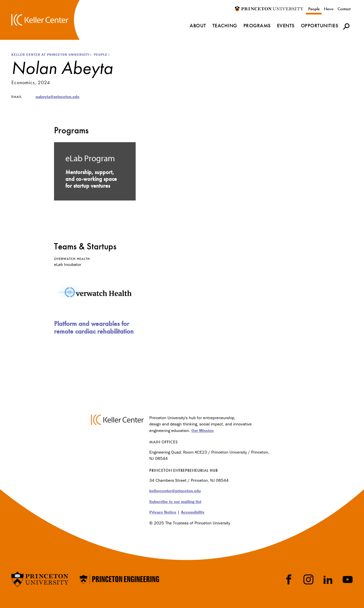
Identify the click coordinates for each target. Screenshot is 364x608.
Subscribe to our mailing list (175, 502)
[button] (346, 26)
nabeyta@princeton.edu (57, 97)
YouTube (348, 579)
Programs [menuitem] (257, 25)
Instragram (308, 579)
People (314, 9)
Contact (344, 9)
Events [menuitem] (286, 25)
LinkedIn (328, 579)
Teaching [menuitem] (225, 25)
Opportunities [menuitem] (320, 25)
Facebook (289, 579)
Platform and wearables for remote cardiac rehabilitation (94, 327)
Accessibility (193, 512)
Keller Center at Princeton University (50, 54)
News (329, 9)
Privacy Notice (163, 512)
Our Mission (202, 430)
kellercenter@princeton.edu (175, 491)
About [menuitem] (198, 25)
